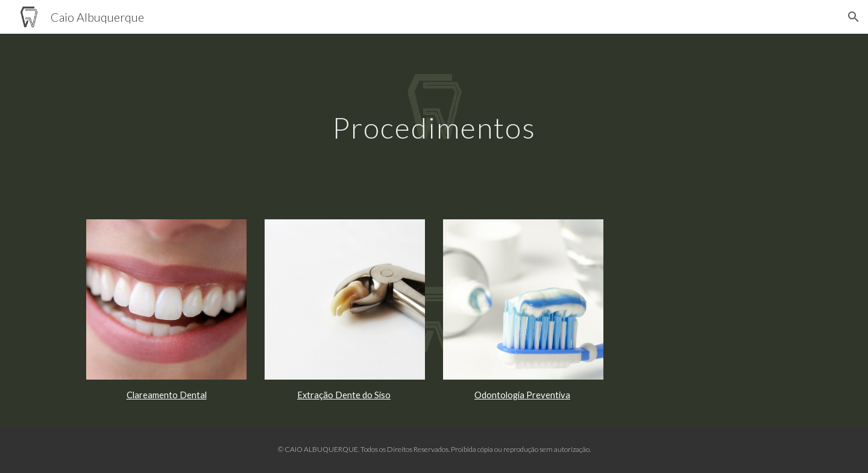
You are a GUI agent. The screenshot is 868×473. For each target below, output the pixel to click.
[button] (854, 17)
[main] (434, 119)
